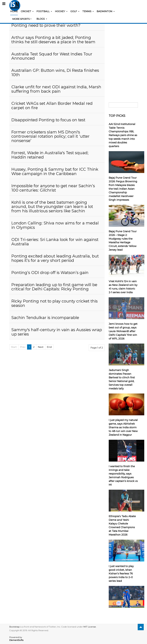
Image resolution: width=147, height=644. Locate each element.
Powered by (16, 639)
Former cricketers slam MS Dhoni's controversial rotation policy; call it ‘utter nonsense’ (50, 136)
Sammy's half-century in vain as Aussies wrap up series (57, 332)
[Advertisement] (123, 55)
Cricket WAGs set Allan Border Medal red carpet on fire (52, 106)
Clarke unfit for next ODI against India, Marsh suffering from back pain (56, 89)
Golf (75, 11)
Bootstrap (14, 627)
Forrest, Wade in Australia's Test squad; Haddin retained (50, 155)
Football (44, 11)
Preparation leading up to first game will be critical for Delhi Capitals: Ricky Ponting (54, 287)
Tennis (88, 11)
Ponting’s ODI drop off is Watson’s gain (50, 273)
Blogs (42, 19)
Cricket (27, 11)
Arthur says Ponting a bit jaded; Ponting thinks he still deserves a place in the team (53, 40)
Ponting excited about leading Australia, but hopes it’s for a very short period (55, 258)
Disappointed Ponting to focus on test (48, 120)
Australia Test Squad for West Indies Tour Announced (52, 56)
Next (41, 347)
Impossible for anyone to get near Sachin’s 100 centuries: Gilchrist (53, 188)
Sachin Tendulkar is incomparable (45, 318)
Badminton (106, 11)
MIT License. (90, 627)
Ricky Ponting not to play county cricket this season (54, 303)
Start (14, 347)
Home (14, 11)
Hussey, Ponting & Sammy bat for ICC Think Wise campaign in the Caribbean (55, 171)
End (49, 347)
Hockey (61, 11)
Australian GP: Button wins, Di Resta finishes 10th (55, 73)
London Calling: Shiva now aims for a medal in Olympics (55, 225)
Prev (23, 347)
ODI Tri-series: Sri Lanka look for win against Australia (55, 242)
